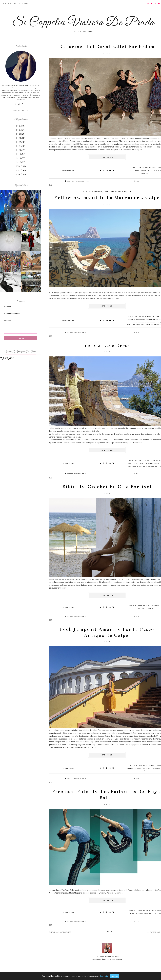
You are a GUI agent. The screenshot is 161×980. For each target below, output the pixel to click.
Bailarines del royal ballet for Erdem (107, 46)
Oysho (158, 322)
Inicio (109, 931)
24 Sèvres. (123, 141)
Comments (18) (68, 607)
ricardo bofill (145, 466)
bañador (151, 316)
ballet (144, 168)
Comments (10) (68, 912)
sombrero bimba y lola (136, 325)
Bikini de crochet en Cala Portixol (107, 487)
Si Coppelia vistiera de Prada (108, 956)
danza (131, 170)
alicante (135, 316)
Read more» (107, 157)
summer (150, 325)
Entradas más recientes (60, 932)
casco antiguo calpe (146, 765)
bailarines (138, 911)
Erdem (137, 170)
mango (130, 768)
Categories (23, 4)
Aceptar (115, 976)
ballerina (137, 168)
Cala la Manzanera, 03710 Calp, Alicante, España (108, 192)
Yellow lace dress (107, 345)
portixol (151, 609)
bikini (135, 606)
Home (4, 4)
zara (146, 771)
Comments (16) (68, 463)
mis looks (142, 322)
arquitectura (153, 460)
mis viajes (151, 322)
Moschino (139, 914)
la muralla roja (152, 463)
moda (132, 914)
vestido (154, 466)
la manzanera (152, 319)
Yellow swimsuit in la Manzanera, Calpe (107, 197)
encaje (142, 463)
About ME (12, 4)
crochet (141, 606)
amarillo (143, 316)
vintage (157, 325)
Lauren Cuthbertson (149, 170)
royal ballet (146, 173)
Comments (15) (68, 170)
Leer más (104, 976)
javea (148, 606)
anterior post (137, 150)
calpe (157, 316)
